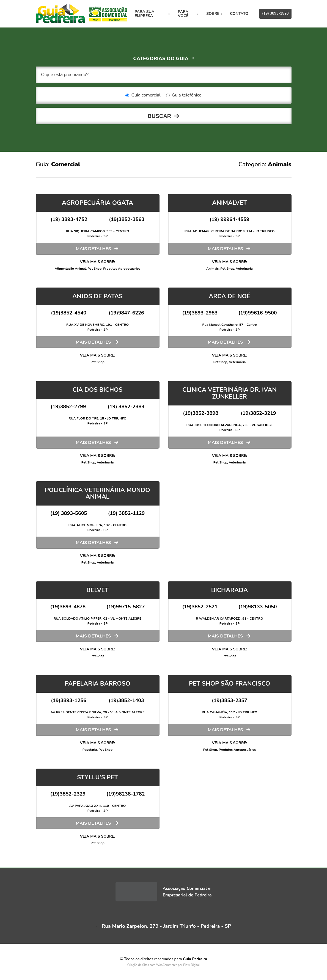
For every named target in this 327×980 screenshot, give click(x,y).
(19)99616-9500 (258, 313)
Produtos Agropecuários (122, 269)
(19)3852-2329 (68, 794)
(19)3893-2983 (200, 313)
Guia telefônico (184, 95)
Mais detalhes (94, 249)
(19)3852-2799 (68, 407)
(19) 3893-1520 (275, 13)
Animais (212, 269)
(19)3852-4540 (69, 313)
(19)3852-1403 (126, 700)
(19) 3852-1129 (127, 513)
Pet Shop (95, 269)
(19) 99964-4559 (229, 219)
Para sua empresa (152, 14)
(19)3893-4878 (68, 607)
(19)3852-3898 (201, 413)
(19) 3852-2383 (126, 407)
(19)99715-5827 (126, 607)
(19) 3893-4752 (69, 219)
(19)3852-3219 (258, 413)
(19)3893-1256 (69, 700)
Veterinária (244, 269)
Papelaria (90, 750)
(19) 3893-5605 (69, 513)
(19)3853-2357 (230, 700)
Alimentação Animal (70, 269)
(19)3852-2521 (200, 607)
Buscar (160, 116)
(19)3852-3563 (127, 219)
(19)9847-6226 (126, 313)
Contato (239, 14)
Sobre (214, 14)
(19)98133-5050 (258, 607)
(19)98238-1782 (126, 794)
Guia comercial (143, 95)
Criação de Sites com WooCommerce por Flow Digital (164, 965)
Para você (188, 14)
